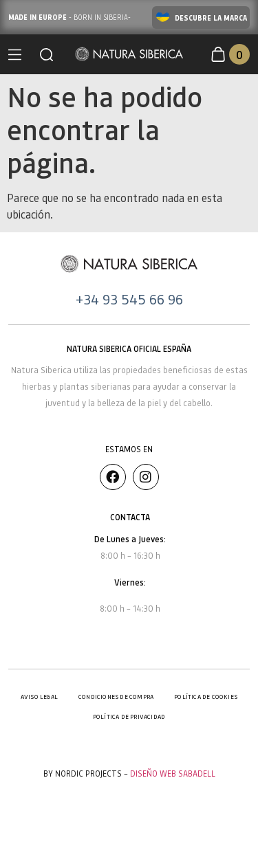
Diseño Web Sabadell (173, 774)
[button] (46, 55)
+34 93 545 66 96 (129, 299)
